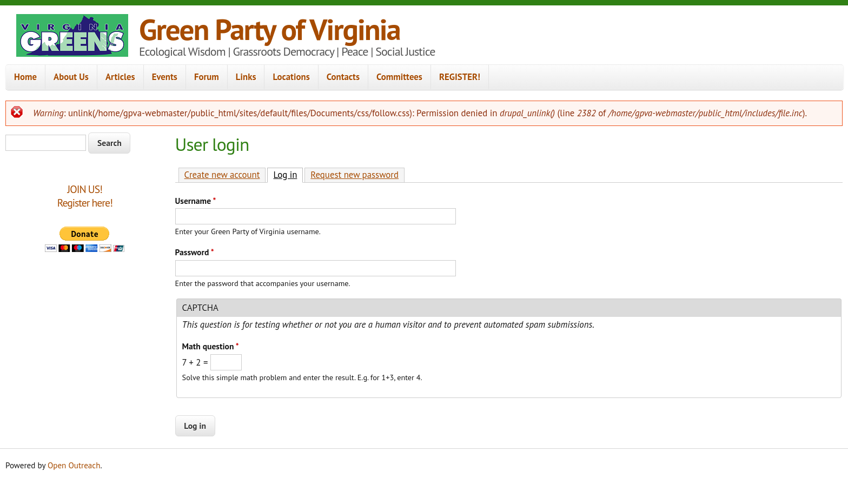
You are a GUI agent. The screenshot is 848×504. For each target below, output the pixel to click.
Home (25, 77)
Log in (288, 174)
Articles (120, 77)
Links (246, 77)
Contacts (343, 77)
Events (165, 77)
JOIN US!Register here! (85, 196)
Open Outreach (74, 465)
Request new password (355, 175)
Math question (211, 346)
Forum (207, 77)
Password (195, 252)
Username (196, 201)
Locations (291, 77)
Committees (399, 77)
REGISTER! (460, 77)
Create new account (222, 175)
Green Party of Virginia (270, 29)
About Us (71, 77)
